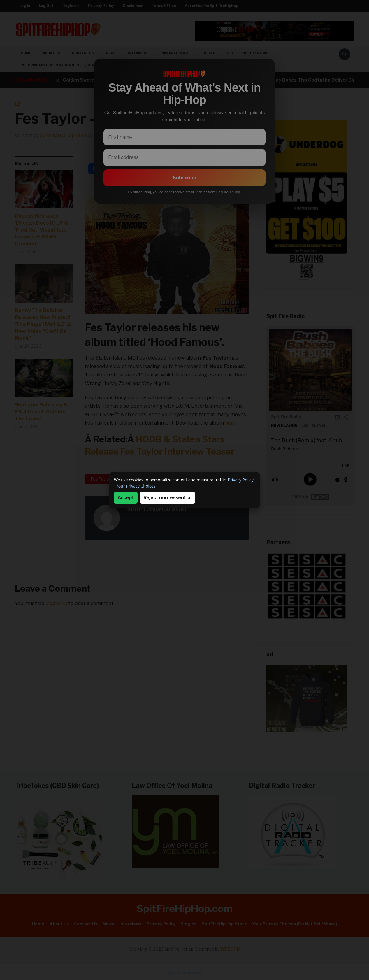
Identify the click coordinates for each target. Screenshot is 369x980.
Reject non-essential (167, 498)
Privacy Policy (241, 480)
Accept (126, 498)
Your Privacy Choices (136, 486)
